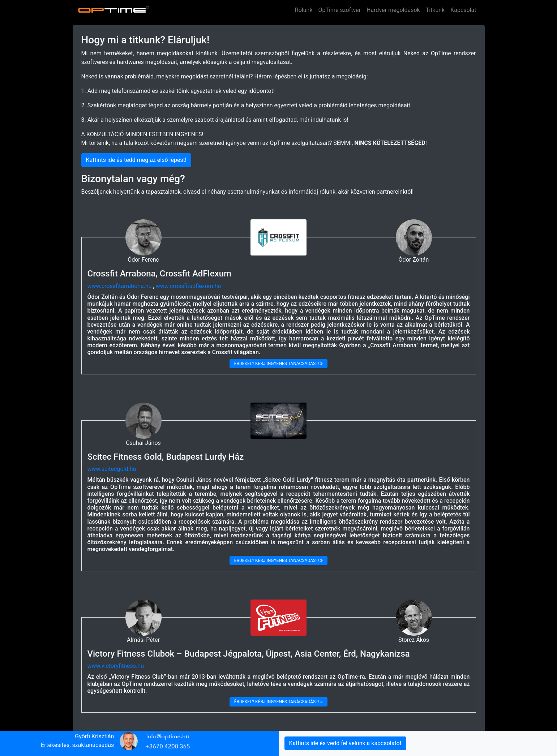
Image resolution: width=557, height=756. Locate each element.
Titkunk (435, 10)
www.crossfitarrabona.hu (120, 286)
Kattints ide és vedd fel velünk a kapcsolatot (345, 743)
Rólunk (304, 10)
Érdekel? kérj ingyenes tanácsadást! (279, 364)
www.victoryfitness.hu (116, 666)
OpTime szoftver (340, 10)
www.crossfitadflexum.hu (188, 286)
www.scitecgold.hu (112, 469)
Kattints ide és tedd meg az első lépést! (136, 160)
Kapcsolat (463, 10)
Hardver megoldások (393, 10)
